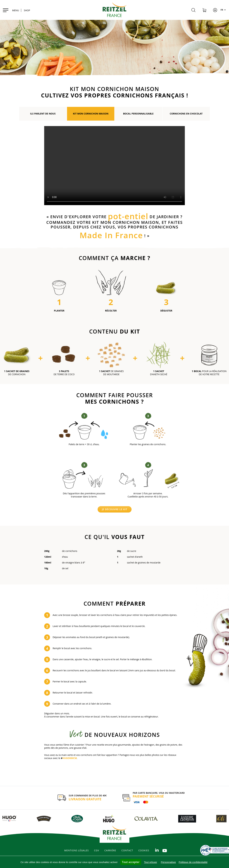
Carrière (110, 850)
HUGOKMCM (70, 758)
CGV (96, 850)
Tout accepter (131, 862)
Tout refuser (150, 862)
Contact (127, 850)
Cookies (144, 850)
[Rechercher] (193, 11)
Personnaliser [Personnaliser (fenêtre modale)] (168, 862)
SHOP (27, 10)
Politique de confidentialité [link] (193, 862)
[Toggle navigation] (11, 10)
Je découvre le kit (115, 509)
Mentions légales (76, 850)
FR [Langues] (224, 10)
